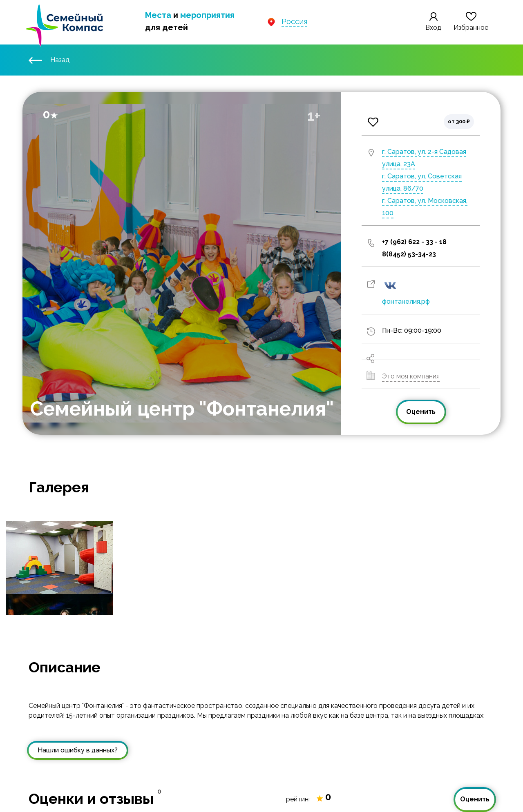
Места (158, 15)
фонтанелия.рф (406, 301)
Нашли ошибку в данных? (78, 750)
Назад (49, 60)
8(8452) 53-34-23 (409, 254)
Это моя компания (411, 376)
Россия (294, 21)
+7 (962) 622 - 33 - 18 (414, 242)
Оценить (421, 412)
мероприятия (207, 15)
